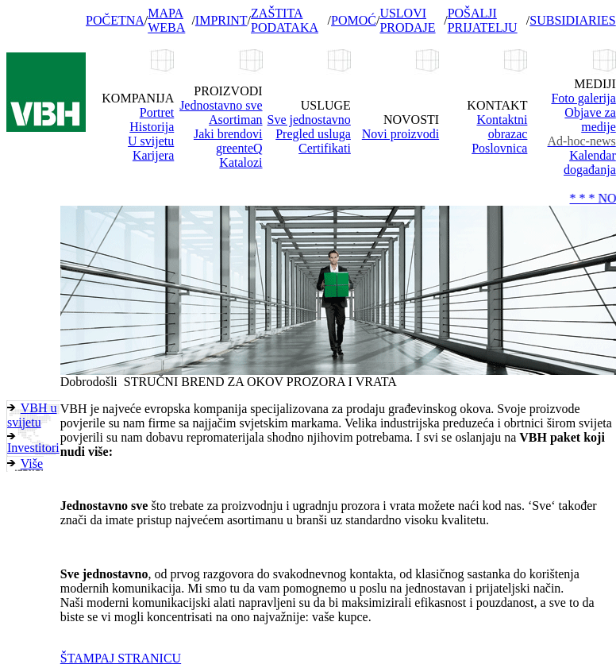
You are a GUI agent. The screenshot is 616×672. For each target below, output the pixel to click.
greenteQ (239, 148)
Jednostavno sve (221, 105)
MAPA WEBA (166, 20)
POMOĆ (354, 20)
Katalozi (241, 162)
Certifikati (325, 148)
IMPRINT (221, 20)
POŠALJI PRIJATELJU (483, 20)
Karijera (153, 155)
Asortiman (236, 120)
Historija (152, 127)
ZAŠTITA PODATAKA (285, 20)
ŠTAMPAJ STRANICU (121, 658)
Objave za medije (590, 120)
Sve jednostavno (309, 120)
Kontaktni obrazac (502, 127)
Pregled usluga (313, 134)
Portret (157, 112)
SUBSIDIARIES (572, 20)
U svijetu (151, 141)
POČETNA (115, 20)
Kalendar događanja (590, 162)
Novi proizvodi (400, 134)
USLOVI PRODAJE (407, 20)
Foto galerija (583, 98)
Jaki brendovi (228, 134)
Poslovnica (499, 148)
